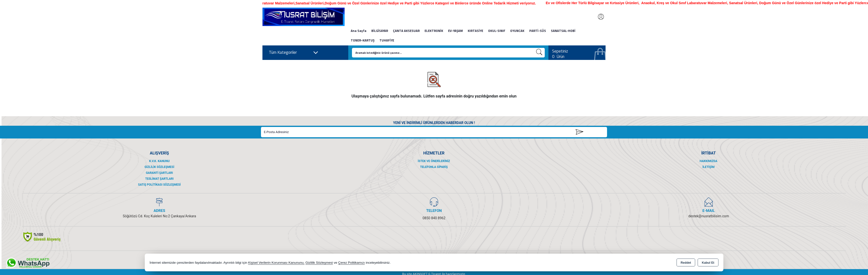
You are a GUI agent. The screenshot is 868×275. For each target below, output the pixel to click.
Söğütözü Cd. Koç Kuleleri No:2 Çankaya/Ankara (159, 216)
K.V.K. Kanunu (159, 161)
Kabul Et (708, 263)
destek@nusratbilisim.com (709, 216)
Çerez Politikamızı (352, 263)
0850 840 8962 (434, 218)
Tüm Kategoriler (294, 53)
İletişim (708, 167)
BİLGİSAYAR (380, 31)
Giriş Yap (598, 17)
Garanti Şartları (159, 173)
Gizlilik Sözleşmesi (159, 167)
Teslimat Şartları (159, 179)
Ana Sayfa (359, 31)
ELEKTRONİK (434, 31)
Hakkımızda (708, 161)
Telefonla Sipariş (434, 167)
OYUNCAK (517, 31)
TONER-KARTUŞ (363, 40)
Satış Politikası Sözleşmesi (159, 185)
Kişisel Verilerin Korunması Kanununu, (276, 263)
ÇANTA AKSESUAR (406, 31)
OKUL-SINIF (497, 31)
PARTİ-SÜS (538, 31)
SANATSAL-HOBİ (563, 31)
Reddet (686, 263)
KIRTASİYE (475, 31)
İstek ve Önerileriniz (434, 161)
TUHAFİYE (387, 40)
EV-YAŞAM (455, 31)
